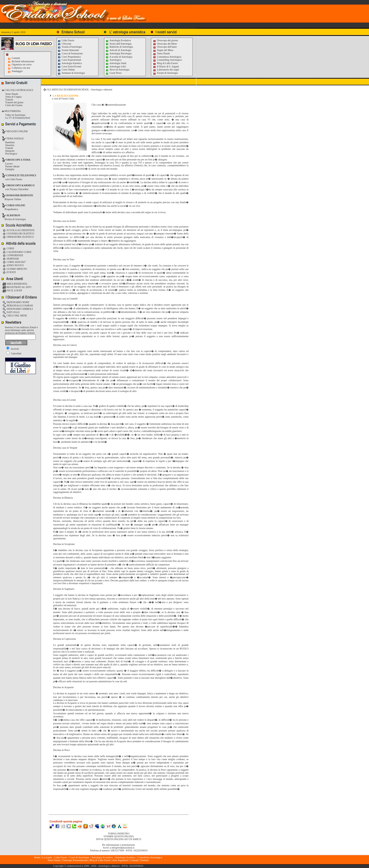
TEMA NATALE (15, 138)
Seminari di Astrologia (71, 73)
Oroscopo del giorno (166, 40)
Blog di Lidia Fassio (165, 63)
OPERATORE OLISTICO (18, 237)
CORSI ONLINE (16, 205)
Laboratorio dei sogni (166, 70)
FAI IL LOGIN (12, 290)
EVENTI (9, 272)
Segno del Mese (163, 50)
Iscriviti (13, 349)
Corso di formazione (70, 53)
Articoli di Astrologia (119, 50)
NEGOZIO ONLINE (17, 131)
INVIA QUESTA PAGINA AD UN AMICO (119, 839)
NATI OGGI (11, 312)
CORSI (8, 248)
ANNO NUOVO (13, 265)
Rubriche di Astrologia (119, 47)
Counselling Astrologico (167, 60)
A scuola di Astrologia (119, 57)
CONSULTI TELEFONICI (21, 175)
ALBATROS (13, 215)
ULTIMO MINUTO (15, 269)
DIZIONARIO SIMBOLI (18, 309)
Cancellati (14, 353)
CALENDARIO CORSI (17, 252)
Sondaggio (17, 71)
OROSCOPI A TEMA (18, 160)
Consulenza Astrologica (167, 57)
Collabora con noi (21, 68)
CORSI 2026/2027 (14, 262)
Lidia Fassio (66, 40)
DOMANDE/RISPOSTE (20, 195)
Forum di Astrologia (165, 73)
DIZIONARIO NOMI (16, 302)
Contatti (16, 58)
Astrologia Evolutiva (118, 40)
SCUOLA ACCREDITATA (19, 230)
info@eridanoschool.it (123, 848)
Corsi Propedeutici (69, 57)
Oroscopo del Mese (165, 44)
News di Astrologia (117, 70)
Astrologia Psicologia (119, 53)
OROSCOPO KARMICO (20, 185)
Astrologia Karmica (70, 63)
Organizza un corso (22, 64)
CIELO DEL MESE (15, 316)
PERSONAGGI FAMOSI (18, 306)
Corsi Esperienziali (69, 60)
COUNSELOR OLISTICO (18, 234)
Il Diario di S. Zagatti (166, 66)
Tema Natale (161, 53)
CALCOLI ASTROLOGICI (18, 90)
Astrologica (114, 60)
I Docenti (64, 44)
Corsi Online (66, 70)
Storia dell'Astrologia (119, 44)
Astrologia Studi (116, 63)
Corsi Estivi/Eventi (69, 66)
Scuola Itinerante (68, 50)
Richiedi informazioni (23, 61)
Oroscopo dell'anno (167, 47)
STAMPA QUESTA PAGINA (119, 836)
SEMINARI (11, 259)
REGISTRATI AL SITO (17, 287)
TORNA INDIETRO (119, 834)
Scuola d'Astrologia (70, 47)
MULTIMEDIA (12, 111)
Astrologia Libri (116, 66)
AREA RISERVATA (15, 284)
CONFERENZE (13, 255)
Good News (114, 73)
